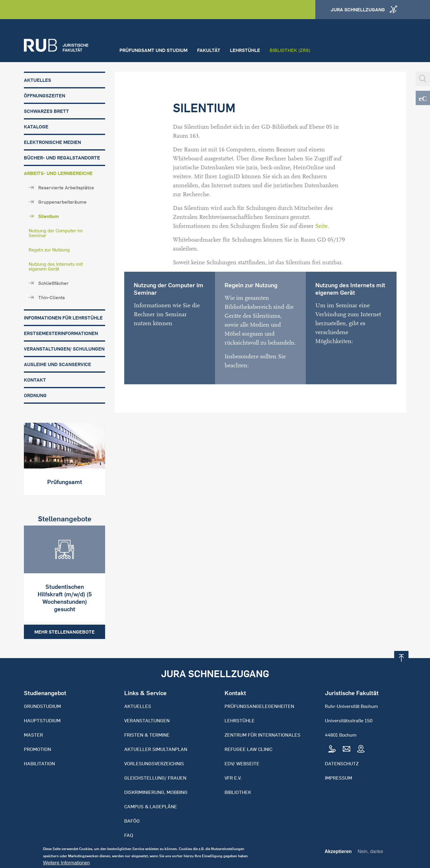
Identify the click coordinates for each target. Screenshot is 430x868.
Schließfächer (53, 283)
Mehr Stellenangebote (64, 632)
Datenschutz (342, 763)
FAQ (129, 835)
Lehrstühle (245, 50)
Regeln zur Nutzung (49, 250)
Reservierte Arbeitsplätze (66, 188)
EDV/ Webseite (242, 763)
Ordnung (35, 395)
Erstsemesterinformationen (61, 333)
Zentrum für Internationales (262, 735)
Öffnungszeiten (44, 96)
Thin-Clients (52, 297)
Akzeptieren (338, 854)
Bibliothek (238, 792)
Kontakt (35, 380)
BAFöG (132, 821)
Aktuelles (37, 80)
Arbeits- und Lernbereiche (58, 173)
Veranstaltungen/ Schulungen (64, 349)
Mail (346, 749)
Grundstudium (42, 706)
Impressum (338, 778)
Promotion (37, 749)
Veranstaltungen (147, 720)
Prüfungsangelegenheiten (259, 706)
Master (33, 735)
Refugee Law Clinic (248, 749)
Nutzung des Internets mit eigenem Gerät (56, 266)
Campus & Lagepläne (151, 806)
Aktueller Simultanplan (156, 749)
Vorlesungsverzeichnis (154, 763)
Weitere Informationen (66, 865)
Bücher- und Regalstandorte (62, 158)
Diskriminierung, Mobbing (156, 792)
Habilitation (39, 763)
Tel (332, 749)
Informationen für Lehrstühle (63, 318)
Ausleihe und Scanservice (57, 364)
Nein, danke (370, 854)
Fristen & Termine (147, 735)
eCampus (423, 98)
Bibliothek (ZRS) (290, 50)
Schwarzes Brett (46, 111)
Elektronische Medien (52, 142)
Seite (321, 226)
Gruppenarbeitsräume (62, 202)
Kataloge (36, 127)
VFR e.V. (233, 778)
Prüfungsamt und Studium (153, 50)
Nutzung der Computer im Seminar (56, 233)
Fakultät (209, 50)
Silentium (49, 216)
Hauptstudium (42, 720)
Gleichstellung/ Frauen (155, 778)
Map (361, 749)
